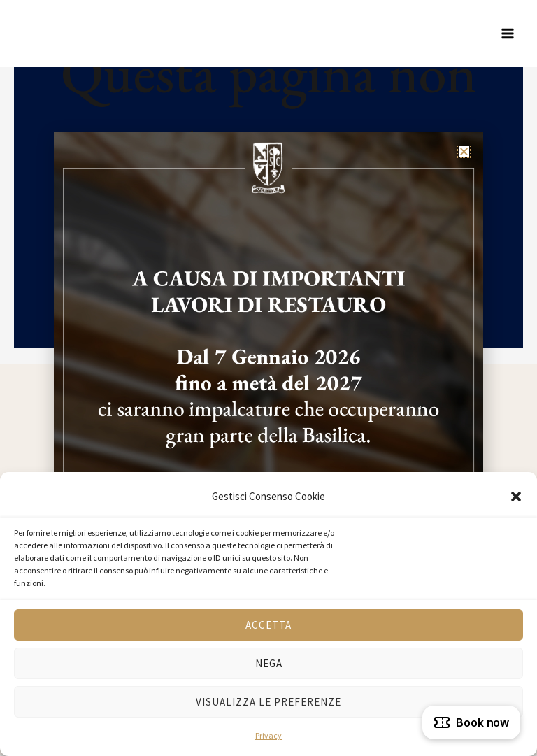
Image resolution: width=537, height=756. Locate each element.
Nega (269, 663)
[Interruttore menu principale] (508, 34)
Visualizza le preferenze (268, 702)
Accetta (268, 625)
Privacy (268, 735)
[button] (516, 497)
